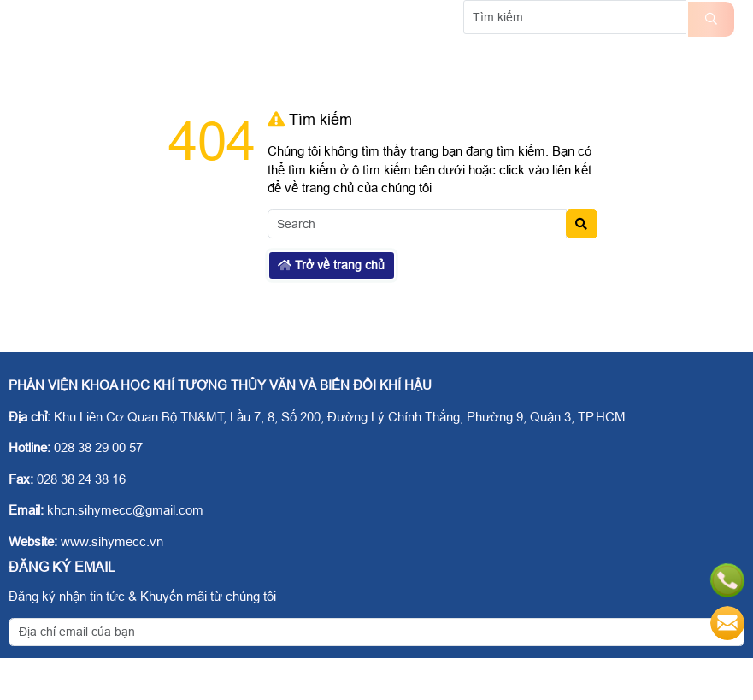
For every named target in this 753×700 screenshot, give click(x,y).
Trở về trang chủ (331, 307)
